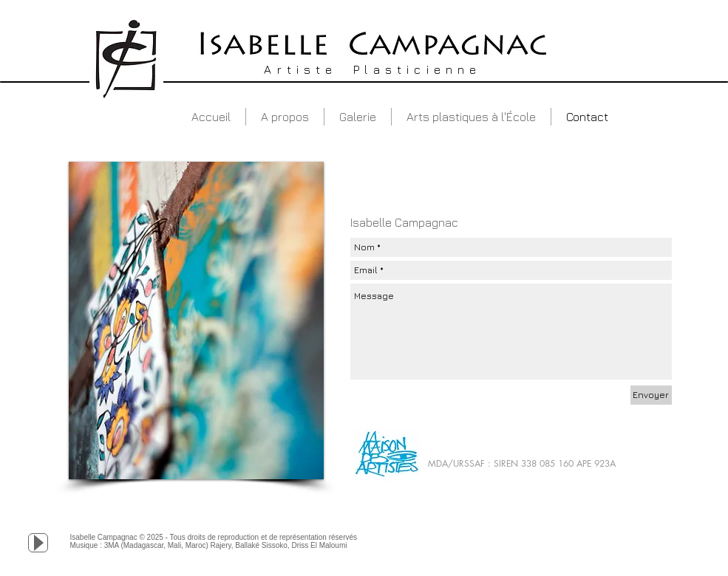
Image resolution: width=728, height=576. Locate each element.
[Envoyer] (651, 395)
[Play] (38, 543)
